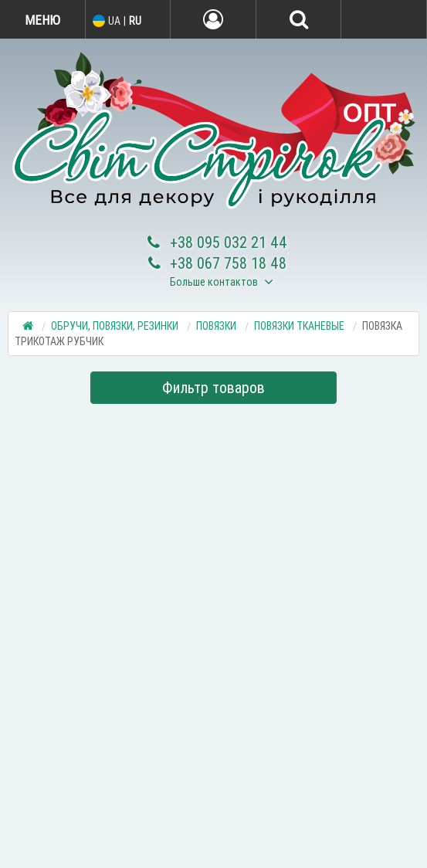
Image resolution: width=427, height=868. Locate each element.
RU (135, 21)
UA (114, 21)
